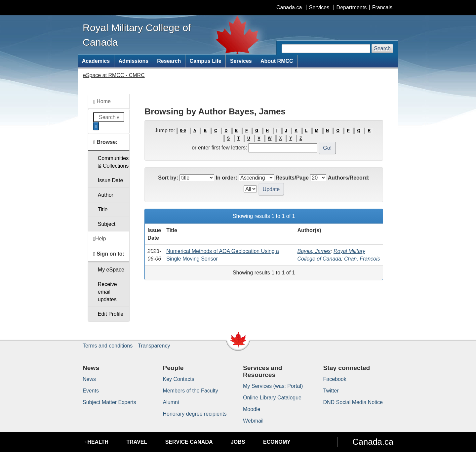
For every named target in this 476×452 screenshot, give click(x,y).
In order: (227, 178)
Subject (107, 224)
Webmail (253, 421)
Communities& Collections (113, 162)
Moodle (252, 409)
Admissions (133, 61)
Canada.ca (289, 7)
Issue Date (110, 180)
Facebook (335, 379)
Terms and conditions (108, 346)
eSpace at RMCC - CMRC (114, 75)
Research (169, 61)
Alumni (171, 402)
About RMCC (277, 61)
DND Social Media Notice (353, 402)
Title (103, 209)
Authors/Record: (349, 178)
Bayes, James (314, 251)
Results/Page (292, 178)
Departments (352, 7)
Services (319, 7)
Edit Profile (111, 314)
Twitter (331, 391)
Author (106, 195)
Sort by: (168, 178)
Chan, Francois (362, 259)
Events (91, 391)
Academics (96, 61)
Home (102, 102)
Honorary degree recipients (195, 414)
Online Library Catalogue (272, 398)
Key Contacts (179, 379)
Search (382, 48)
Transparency (154, 346)
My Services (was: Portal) (273, 386)
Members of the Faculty (191, 391)
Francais (382, 7)
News (89, 379)
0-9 (183, 131)
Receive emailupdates (107, 292)
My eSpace (111, 270)
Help (100, 239)
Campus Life (206, 61)
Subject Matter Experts (109, 402)
